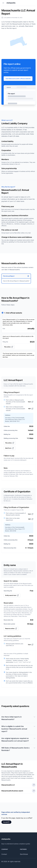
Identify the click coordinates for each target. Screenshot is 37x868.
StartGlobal (24, 854)
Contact (4, 854)
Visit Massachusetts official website (18, 79)
